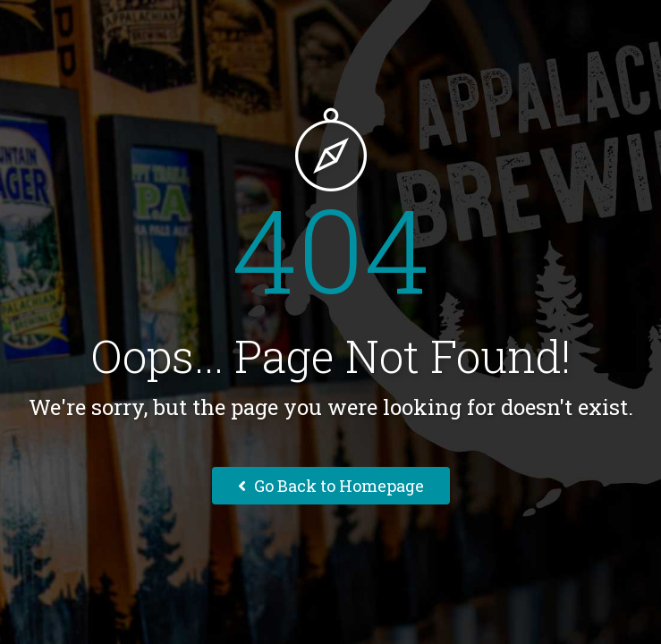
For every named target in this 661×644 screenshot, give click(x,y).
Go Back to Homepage (331, 486)
